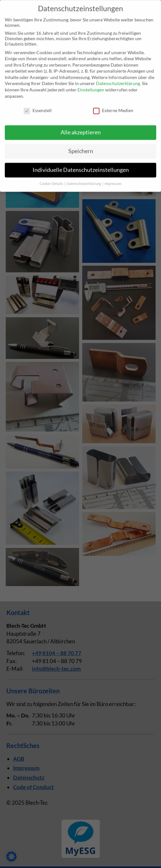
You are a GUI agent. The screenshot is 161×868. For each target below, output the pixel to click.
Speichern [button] (81, 146)
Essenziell (38, 105)
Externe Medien (113, 105)
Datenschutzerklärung (118, 78)
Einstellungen (91, 84)
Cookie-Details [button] (52, 178)
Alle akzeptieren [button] (81, 127)
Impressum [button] (113, 178)
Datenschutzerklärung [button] (84, 178)
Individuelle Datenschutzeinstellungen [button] (81, 165)
